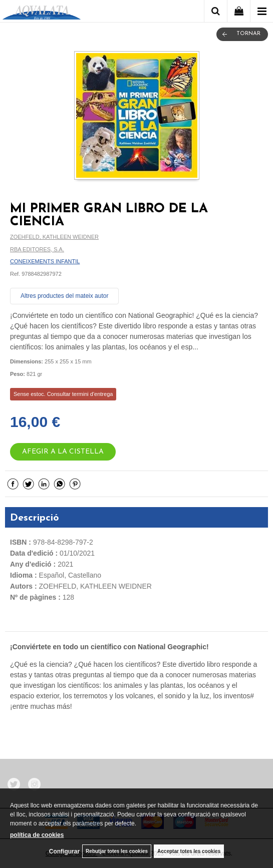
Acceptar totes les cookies (189, 851)
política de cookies (37, 835)
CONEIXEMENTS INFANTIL (45, 261)
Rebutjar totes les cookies (117, 851)
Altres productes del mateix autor (64, 296)
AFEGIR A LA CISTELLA (63, 452)
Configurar (64, 851)
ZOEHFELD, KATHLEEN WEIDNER (54, 237)
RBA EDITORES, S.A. (37, 249)
